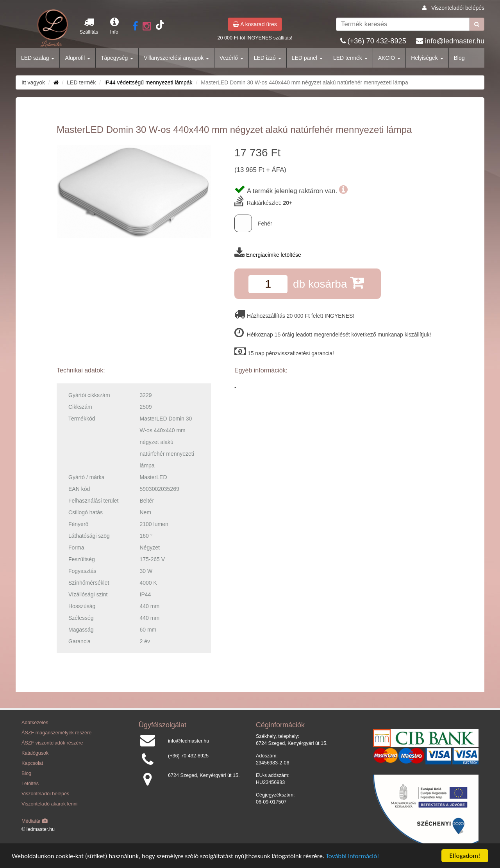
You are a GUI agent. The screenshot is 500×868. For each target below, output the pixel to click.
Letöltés (30, 784)
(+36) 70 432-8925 (377, 41)
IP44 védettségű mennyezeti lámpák (148, 82)
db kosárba (329, 282)
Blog (459, 58)
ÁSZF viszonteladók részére (52, 743)
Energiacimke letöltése (274, 255)
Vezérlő (231, 58)
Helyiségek (427, 58)
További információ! (353, 856)
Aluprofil (77, 58)
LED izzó (268, 58)
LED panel (307, 58)
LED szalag (38, 58)
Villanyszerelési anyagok (176, 58)
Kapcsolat (32, 763)
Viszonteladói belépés (458, 8)
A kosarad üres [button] (255, 24)
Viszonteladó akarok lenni (49, 804)
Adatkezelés (35, 723)
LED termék (350, 58)
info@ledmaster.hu (455, 41)
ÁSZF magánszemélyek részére (56, 733)
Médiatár (35, 821)
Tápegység (117, 58)
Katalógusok (35, 753)
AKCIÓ (389, 58)
